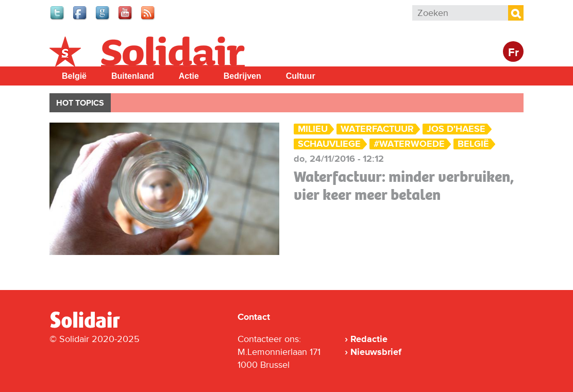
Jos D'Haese (456, 129)
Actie (189, 76)
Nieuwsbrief (376, 352)
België (74, 76)
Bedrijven (242, 76)
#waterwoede (409, 144)
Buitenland (133, 76)
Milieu (313, 129)
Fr (513, 53)
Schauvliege (329, 144)
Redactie (369, 339)
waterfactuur (377, 129)
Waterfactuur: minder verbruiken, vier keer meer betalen (404, 186)
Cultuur (301, 76)
